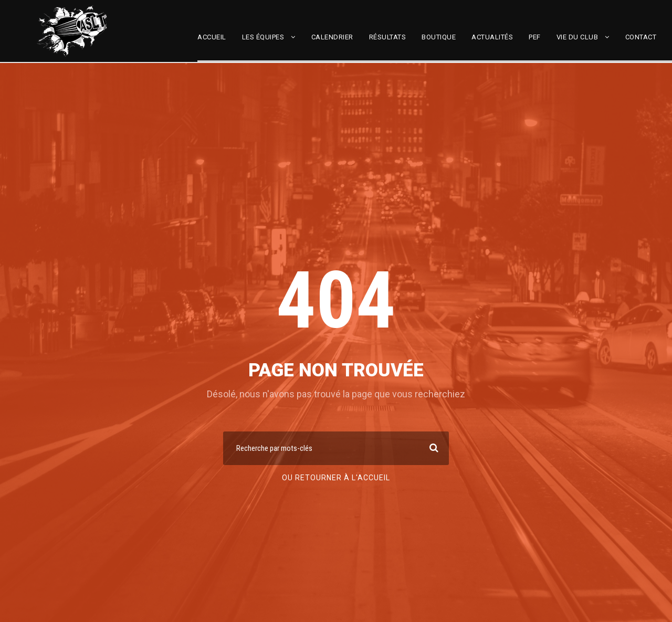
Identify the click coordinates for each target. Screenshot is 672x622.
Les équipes (263, 37)
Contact (641, 37)
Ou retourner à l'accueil (336, 478)
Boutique (439, 37)
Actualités (492, 37)
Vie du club (577, 37)
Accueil (212, 37)
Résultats (388, 37)
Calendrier (332, 37)
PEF (535, 37)
